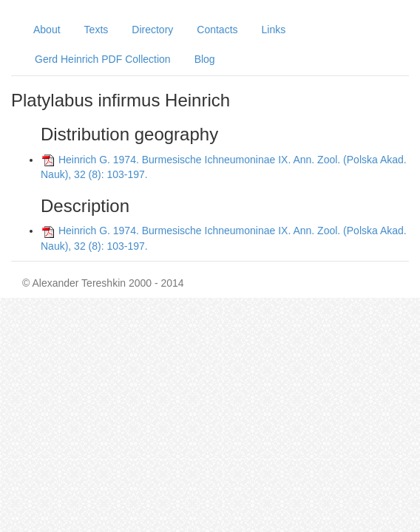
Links (274, 30)
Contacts (217, 30)
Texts (96, 30)
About (47, 30)
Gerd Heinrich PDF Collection (103, 59)
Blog (205, 59)
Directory (152, 30)
